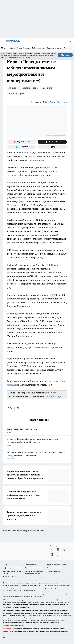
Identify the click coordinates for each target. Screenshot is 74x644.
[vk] (10, 408)
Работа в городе (38, 48)
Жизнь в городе (17, 93)
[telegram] (18, 408)
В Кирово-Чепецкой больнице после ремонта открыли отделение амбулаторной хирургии (37, 442)
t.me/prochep (54, 396)
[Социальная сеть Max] (52, 147)
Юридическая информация (56, 565)
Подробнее (25, 607)
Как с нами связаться (54, 568)
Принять (65, 55)
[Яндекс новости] (22, 142)
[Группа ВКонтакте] (52, 550)
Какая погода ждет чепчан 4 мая (37, 431)
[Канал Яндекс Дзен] (52, 142)
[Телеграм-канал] (22, 147)
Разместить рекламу (54, 571)
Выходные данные (9, 577)
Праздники (47, 88)
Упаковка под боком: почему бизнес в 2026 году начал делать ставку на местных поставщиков (37, 456)
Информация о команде (11, 568)
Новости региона (29, 88)
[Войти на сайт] (70, 41)
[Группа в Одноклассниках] (58, 550)
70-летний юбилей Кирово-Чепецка (15, 48)
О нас (5, 565)
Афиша (12, 88)
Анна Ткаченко (58, 102)
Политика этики (30, 565)
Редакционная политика (33, 568)
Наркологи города (54, 48)
